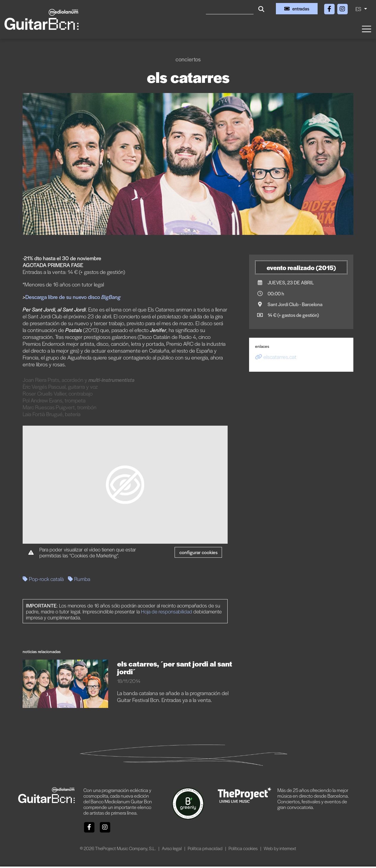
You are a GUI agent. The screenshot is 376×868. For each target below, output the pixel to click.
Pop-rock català (43, 579)
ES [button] (359, 9)
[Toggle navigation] (366, 28)
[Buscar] (230, 9)
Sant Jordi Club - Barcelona (295, 304)
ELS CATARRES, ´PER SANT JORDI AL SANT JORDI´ (175, 667)
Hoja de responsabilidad (167, 611)
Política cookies (244, 848)
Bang (115, 297)
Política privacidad (206, 848)
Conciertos (188, 59)
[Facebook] (330, 8)
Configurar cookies (198, 552)
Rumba (79, 579)
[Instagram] (342, 8)
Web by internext (280, 848)
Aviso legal (172, 848)
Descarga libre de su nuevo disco (67, 297)
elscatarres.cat (276, 357)
